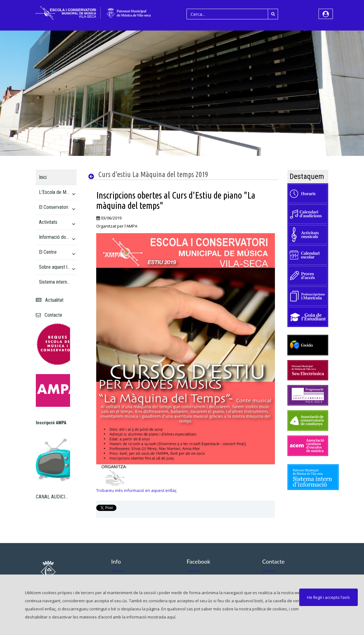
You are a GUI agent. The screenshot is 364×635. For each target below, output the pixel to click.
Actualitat (50, 300)
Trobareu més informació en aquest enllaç (136, 490)
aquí (171, 617)
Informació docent (55, 237)
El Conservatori (54, 207)
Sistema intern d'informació (55, 282)
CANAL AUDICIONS (53, 497)
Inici (43, 177)
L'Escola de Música (55, 192)
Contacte (49, 315)
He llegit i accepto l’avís (329, 597)
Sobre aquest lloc (55, 267)
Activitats (48, 222)
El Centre (48, 252)
